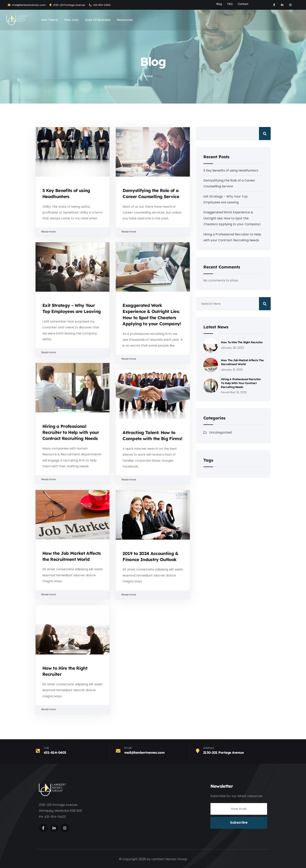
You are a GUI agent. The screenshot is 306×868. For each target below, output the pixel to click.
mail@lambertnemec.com (27, 5)
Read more (72, 232)
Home (148, 76)
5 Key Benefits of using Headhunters (231, 170)
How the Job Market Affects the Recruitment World (242, 362)
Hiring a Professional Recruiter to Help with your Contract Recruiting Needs (71, 432)
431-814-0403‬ (100, 5)
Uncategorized (220, 432)
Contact (243, 4)
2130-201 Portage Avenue (67, 5)
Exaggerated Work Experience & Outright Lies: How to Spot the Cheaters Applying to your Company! (232, 218)
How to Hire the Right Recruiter (242, 342)
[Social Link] (274, 5)
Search (265, 134)
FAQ (230, 4)
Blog (219, 4)
